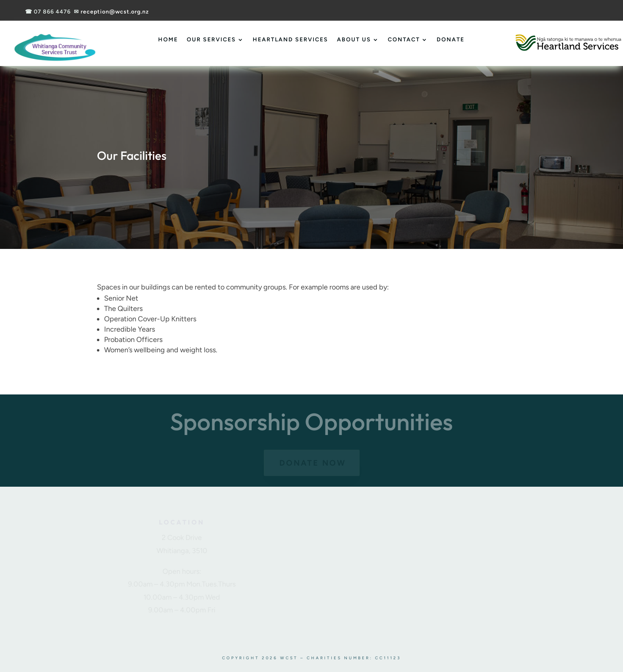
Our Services (211, 40)
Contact (404, 40)
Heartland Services (290, 40)
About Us (354, 40)
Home (168, 40)
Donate (451, 40)
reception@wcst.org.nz (115, 12)
